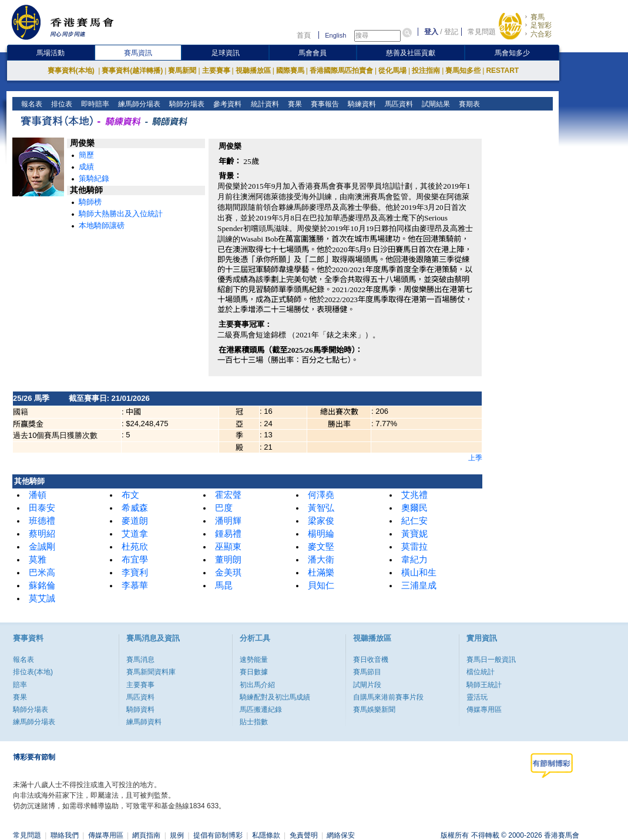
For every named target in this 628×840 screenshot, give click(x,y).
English (335, 35)
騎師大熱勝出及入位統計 (121, 214)
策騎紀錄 (94, 178)
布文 (130, 495)
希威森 (135, 508)
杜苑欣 (135, 547)
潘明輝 (228, 521)
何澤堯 (321, 495)
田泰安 (42, 508)
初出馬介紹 (257, 685)
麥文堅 (321, 547)
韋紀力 (414, 560)
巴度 (224, 508)
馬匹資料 (397, 104)
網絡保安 (341, 835)
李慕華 (135, 585)
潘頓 (38, 495)
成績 (86, 167)
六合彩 (541, 34)
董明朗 (228, 560)
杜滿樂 (321, 573)
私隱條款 (266, 835)
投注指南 (426, 71)
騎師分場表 (186, 104)
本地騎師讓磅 (102, 225)
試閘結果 (434, 104)
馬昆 (224, 585)
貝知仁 (321, 585)
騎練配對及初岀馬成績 (275, 697)
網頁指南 (146, 835)
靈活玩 (477, 697)
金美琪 (228, 573)
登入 (431, 32)
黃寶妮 (414, 534)
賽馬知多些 (463, 71)
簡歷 (86, 155)
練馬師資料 (144, 722)
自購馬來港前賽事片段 (388, 697)
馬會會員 (313, 53)
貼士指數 (254, 722)
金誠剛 (42, 547)
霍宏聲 (228, 495)
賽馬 (538, 17)
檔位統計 (481, 672)
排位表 (61, 104)
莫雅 (38, 560)
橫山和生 (419, 573)
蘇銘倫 (42, 585)
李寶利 (135, 573)
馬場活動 (51, 53)
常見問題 (482, 32)
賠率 (20, 685)
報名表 (31, 104)
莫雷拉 (414, 547)
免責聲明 (304, 835)
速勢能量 (254, 660)
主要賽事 (216, 71)
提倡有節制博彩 (218, 835)
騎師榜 (90, 202)
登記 (451, 32)
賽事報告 (323, 104)
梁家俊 (321, 521)
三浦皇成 (419, 585)
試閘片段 (367, 685)
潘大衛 (321, 560)
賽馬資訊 (138, 53)
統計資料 (263, 104)
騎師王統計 (484, 685)
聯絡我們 (65, 835)
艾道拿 (135, 534)
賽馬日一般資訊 (491, 660)
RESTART (502, 71)
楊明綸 (321, 534)
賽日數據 (254, 672)
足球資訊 (226, 53)
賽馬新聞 (182, 71)
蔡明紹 (42, 534)
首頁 (304, 35)
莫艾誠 (42, 598)
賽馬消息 (140, 660)
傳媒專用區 (484, 710)
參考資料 (226, 104)
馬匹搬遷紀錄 (261, 710)
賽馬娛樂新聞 (374, 710)
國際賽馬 (290, 71)
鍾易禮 (228, 534)
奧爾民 (414, 508)
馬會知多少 (512, 53)
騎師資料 (140, 710)
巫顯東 (228, 547)
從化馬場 (392, 71)
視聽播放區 (253, 71)
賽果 (293, 104)
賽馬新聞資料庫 (151, 672)
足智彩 (541, 25)
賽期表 (468, 104)
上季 (475, 458)
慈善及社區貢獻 (411, 53)
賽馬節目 (367, 672)
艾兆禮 (414, 495)
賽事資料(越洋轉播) (132, 71)
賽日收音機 (371, 660)
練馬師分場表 (138, 104)
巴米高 (42, 573)
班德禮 (42, 521)
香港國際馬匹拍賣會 (341, 71)
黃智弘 (321, 508)
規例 (177, 835)
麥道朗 (135, 521)
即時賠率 (94, 104)
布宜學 (135, 560)
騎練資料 (360, 104)
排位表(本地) (33, 672)
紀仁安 (414, 521)
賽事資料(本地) (72, 71)
